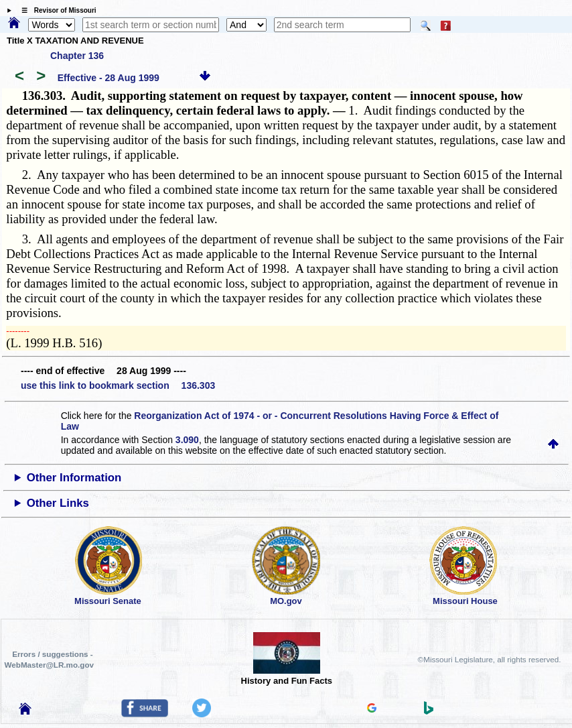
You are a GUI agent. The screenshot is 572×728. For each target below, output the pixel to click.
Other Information (74, 478)
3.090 (187, 440)
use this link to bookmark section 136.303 (118, 385)
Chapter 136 (77, 56)
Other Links (58, 503)
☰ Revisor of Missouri (56, 10)
